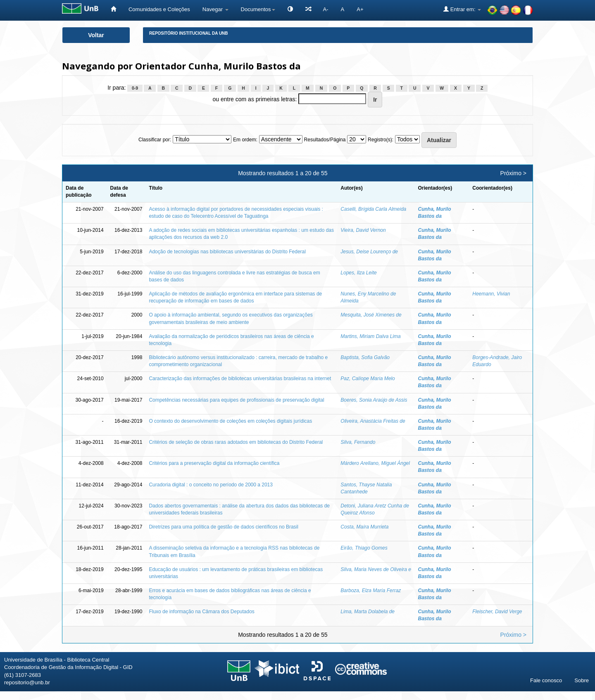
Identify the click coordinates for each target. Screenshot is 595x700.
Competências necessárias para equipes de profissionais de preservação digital (236, 400)
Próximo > (513, 173)
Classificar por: (155, 140)
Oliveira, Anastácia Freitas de (373, 421)
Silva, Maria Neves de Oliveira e (376, 569)
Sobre (582, 680)
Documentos (258, 9)
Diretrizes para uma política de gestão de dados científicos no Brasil (224, 527)
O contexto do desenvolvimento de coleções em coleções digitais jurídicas (230, 421)
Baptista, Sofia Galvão (365, 357)
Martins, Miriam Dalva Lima (370, 336)
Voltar (96, 35)
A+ (360, 9)
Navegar (215, 9)
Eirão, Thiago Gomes (364, 548)
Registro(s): (381, 140)
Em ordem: (245, 140)
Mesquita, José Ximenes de (371, 315)
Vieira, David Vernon (363, 230)
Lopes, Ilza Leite (358, 273)
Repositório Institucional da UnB (189, 33)
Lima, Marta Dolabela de (368, 612)
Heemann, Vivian (491, 294)
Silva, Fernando (358, 442)
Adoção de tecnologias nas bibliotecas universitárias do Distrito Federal (227, 252)
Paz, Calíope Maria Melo (368, 379)
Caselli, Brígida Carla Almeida (373, 209)
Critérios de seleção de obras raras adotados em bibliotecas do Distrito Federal (236, 442)
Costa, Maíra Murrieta (364, 527)
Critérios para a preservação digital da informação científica (214, 463)
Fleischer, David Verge (497, 612)
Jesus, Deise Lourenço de (369, 252)
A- (326, 9)
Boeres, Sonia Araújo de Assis (374, 400)
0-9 (135, 88)
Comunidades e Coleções (159, 9)
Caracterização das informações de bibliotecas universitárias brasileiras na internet (240, 379)
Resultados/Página (325, 140)
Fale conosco (546, 680)
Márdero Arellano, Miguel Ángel (375, 463)
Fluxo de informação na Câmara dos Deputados (201, 612)
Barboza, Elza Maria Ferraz (371, 590)
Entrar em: (462, 9)
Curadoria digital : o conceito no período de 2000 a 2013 (211, 485)
